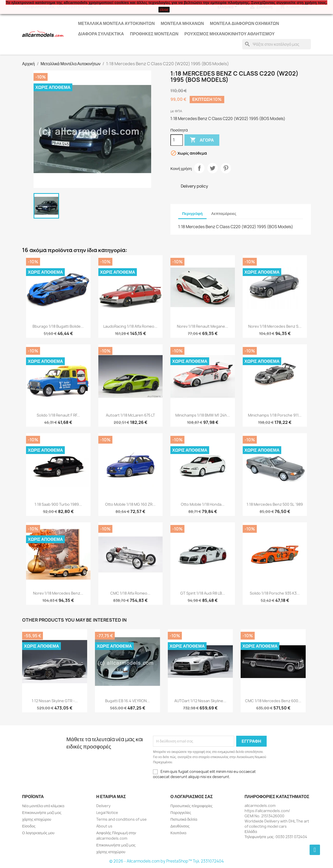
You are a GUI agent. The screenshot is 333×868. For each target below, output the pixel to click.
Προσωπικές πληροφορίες (191, 806)
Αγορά (202, 140)
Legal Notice (107, 813)
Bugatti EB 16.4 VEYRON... (127, 701)
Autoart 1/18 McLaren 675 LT (130, 415)
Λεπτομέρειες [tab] (224, 213)
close (164, 10)
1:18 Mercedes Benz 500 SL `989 (275, 504)
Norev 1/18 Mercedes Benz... (58, 593)
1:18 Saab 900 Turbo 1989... (58, 504)
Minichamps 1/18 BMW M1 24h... (203, 415)
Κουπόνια (178, 833)
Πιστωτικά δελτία (184, 819)
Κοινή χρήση (199, 168)
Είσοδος (29, 826)
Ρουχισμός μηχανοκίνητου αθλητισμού (230, 34)
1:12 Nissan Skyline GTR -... (55, 701)
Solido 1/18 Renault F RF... (58, 415)
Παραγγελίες (181, 813)
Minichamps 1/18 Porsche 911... (275, 415)
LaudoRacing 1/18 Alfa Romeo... (130, 326)
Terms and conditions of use (121, 819)
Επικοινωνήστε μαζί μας (42, 813)
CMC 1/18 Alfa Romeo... (130, 593)
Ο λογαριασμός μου (38, 833)
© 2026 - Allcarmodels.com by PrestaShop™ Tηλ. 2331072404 (167, 861)
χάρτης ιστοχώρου (37, 819)
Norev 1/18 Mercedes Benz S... (275, 326)
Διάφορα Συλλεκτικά (101, 34)
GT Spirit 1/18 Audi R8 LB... (203, 593)
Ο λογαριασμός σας (192, 797)
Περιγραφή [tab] (192, 213)
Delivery (103, 806)
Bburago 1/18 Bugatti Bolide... (58, 326)
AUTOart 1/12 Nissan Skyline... (200, 701)
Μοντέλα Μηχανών (182, 23)
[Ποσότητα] (177, 140)
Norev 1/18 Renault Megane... (203, 326)
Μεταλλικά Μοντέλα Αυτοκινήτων (116, 23)
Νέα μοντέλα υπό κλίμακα (43, 806)
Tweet (213, 168)
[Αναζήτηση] (277, 44)
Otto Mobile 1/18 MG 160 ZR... (130, 504)
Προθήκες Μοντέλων (154, 34)
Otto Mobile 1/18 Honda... (203, 504)
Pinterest (226, 168)
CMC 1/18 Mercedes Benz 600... (273, 701)
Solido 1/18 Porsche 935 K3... (275, 593)
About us (104, 826)
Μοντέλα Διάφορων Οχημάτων (245, 23)
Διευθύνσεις (180, 826)
